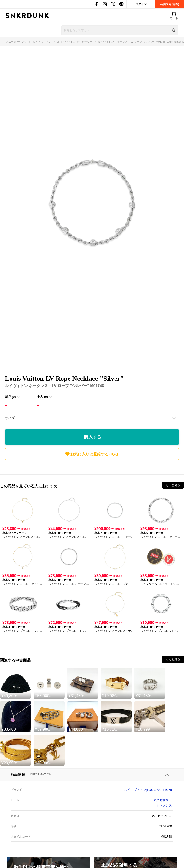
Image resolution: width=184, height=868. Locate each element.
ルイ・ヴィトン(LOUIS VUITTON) (148, 790)
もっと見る (173, 485)
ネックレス (164, 806)
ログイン (141, 4)
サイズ (10, 418)
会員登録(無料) (170, 4)
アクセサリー (162, 800)
